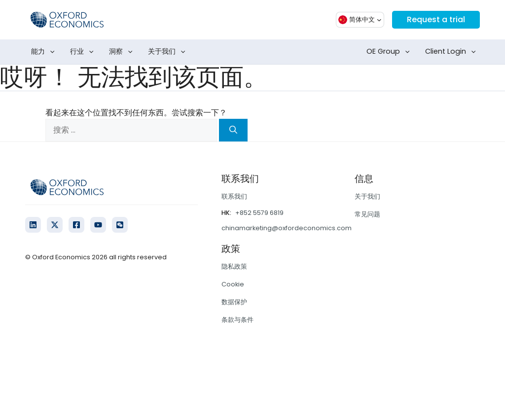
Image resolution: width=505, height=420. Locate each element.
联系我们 (234, 196)
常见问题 (367, 214)
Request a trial (436, 19)
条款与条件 (237, 320)
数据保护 (234, 302)
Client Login (452, 52)
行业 (84, 52)
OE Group (390, 52)
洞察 (123, 52)
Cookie (233, 284)
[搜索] (233, 130)
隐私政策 (234, 266)
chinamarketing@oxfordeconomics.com (287, 228)
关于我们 (169, 52)
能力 (45, 52)
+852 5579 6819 (259, 213)
